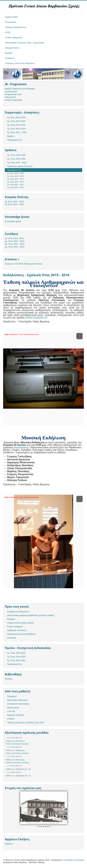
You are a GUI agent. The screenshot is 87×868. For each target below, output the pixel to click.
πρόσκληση (21, 447)
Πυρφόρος (12, 696)
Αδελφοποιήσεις (12, 48)
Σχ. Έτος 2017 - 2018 (15, 179)
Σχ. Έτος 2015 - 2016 (15, 182)
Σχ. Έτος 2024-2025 (16, 121)
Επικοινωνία (11, 22)
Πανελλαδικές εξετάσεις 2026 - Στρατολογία (25, 43)
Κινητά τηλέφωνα (15, 627)
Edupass (11, 619)
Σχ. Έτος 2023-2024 (16, 125)
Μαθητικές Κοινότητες (17, 630)
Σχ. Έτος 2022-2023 (16, 129)
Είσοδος (9, 679)
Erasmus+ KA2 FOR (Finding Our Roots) (23, 264)
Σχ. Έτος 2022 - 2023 (17, 163)
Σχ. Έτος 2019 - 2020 (15, 173)
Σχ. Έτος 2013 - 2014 (15, 187)
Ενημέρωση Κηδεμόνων (18, 612)
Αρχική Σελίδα (11, 17)
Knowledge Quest (13, 221)
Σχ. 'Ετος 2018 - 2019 (16, 176)
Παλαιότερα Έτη (14, 140)
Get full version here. (31, 334)
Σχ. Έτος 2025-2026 (16, 117)
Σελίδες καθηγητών (14, 38)
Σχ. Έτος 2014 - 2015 (15, 185)
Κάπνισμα (12, 638)
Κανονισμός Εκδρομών (18, 700)
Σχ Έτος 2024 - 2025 (14, 204)
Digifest (11, 136)
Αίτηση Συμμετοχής (14, 100)
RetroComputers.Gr (37, 318)
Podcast (11, 719)
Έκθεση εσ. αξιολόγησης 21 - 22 (18, 769)
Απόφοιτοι (10, 58)
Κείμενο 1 (9, 844)
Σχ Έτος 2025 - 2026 (14, 202)
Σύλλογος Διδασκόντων (16, 27)
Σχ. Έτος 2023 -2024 (14, 238)
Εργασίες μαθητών (16, 715)
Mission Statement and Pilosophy (20, 89)
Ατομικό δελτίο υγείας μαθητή (20, 623)
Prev (24, 809)
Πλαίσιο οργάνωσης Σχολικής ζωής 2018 (26, 723)
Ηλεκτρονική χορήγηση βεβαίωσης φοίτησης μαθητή (31, 615)
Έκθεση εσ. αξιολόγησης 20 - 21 (18, 776)
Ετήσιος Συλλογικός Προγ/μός (17, 744)
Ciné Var (11, 711)
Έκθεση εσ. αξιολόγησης (15, 741)
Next (63, 809)
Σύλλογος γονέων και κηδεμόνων (20, 63)
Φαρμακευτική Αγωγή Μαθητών (21, 634)
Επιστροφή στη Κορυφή (73, 860)
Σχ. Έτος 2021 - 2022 (17, 132)
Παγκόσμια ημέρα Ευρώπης (20, 166)
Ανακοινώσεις (11, 92)
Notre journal (13, 708)
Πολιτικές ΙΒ (10, 97)
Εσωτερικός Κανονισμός (18, 704)
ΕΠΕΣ (8, 32)
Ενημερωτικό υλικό (13, 94)
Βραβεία (9, 53)
